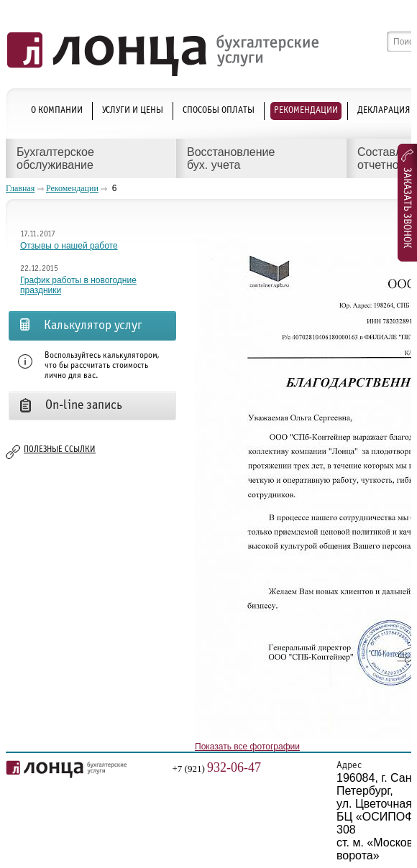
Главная (20, 188)
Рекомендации (72, 188)
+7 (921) (217, 768)
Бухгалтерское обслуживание (55, 158)
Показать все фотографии (247, 747)
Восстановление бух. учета (231, 158)
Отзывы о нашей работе (69, 246)
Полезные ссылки (60, 450)
